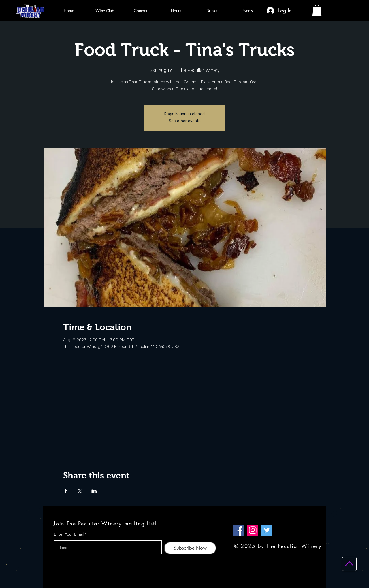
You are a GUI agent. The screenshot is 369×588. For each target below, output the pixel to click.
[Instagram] (253, 530)
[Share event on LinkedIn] (94, 491)
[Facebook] (239, 530)
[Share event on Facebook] (66, 491)
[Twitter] (267, 530)
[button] (317, 10)
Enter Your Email (69, 534)
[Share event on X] (80, 491)
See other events (185, 121)
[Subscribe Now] (190, 548)
